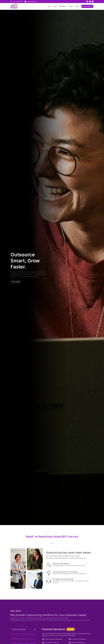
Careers (71, 6)
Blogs (77, 6)
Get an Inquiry (16, 282)
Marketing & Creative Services (24, 639)
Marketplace (63, 6)
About (55, 6)
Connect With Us (87, 6)
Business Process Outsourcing (24, 634)
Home (49, 6)
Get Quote (71, 629)
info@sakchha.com (32, 1)
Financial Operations (24, 629)
